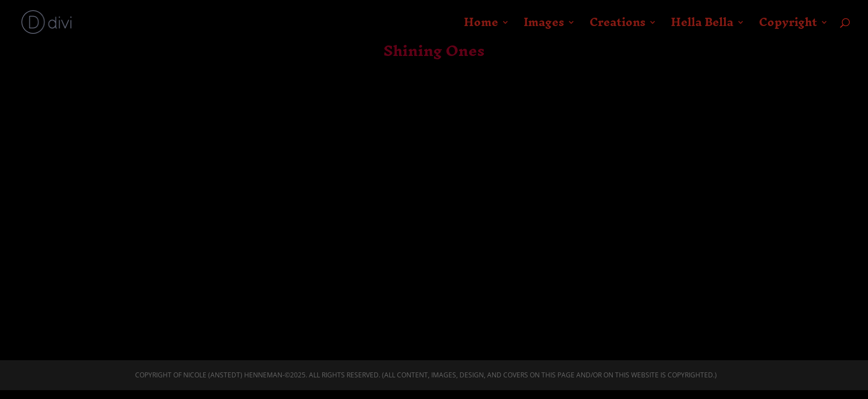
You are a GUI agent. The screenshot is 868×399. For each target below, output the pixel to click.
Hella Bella (702, 27)
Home (481, 27)
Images (544, 27)
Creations (618, 27)
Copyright (788, 27)
